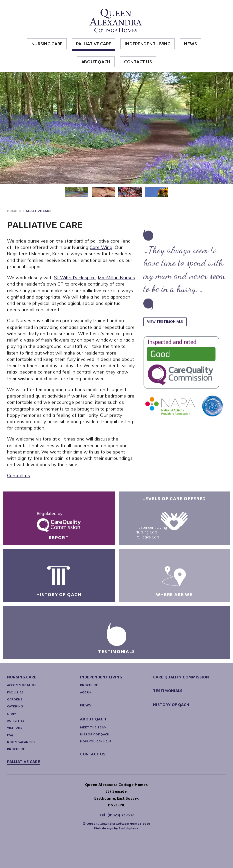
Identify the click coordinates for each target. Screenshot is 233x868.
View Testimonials (165, 322)
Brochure (16, 775)
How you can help (96, 767)
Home (12, 211)
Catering (15, 732)
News (190, 44)
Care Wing (101, 247)
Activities (16, 747)
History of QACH (95, 760)
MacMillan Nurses (116, 277)
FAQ (10, 761)
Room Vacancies (21, 768)
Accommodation (22, 711)
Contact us (18, 475)
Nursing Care (47, 44)
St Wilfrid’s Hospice (75, 277)
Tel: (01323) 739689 (116, 841)
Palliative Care (93, 44)
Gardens (15, 725)
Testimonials (168, 717)
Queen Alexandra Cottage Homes (116, 21)
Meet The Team (93, 753)
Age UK (86, 718)
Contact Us (138, 62)
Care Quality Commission (181, 703)
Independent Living (147, 44)
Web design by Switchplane (116, 854)
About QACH (96, 62)
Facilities (15, 718)
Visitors (15, 754)
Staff (12, 739)
